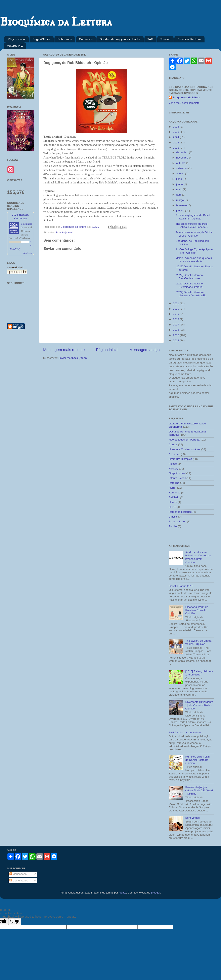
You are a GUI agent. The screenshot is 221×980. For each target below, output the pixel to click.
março (180, 200)
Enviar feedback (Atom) (73, 358)
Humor (173, 502)
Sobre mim (65, 39)
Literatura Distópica (180, 459)
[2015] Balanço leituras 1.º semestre (199, 673)
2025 (176, 132)
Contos (173, 444)
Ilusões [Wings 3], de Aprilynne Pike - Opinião (194, 251)
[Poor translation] (15, 922)
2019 (176, 314)
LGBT (172, 507)
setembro (182, 168)
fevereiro (182, 205)
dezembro (183, 152)
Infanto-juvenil (65, 232)
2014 (176, 340)
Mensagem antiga (145, 350)
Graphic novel (177, 473)
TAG (150, 39)
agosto (181, 173)
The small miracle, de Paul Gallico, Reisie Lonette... (192, 225)
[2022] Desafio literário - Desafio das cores (190, 277)
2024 (176, 137)
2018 (176, 319)
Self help (174, 497)
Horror (173, 488)
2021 (176, 303)
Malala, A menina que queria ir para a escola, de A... (194, 260)
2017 (176, 325)
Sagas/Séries (41, 39)
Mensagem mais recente (64, 350)
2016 (176, 330)
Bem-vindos (192, 818)
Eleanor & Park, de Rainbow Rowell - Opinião (197, 610)
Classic (173, 517)
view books (28, 253)
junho (180, 184)
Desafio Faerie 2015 (181, 586)
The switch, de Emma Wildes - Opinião (198, 642)
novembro (183, 158)
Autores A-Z (15, 46)
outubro (181, 163)
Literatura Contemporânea (185, 449)
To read (165, 39)
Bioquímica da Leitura (56, 22)
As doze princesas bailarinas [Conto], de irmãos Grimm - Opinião (198, 557)
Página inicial (17, 39)
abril (179, 195)
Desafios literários (189, 39)
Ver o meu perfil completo (184, 103)
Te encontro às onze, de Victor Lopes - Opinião (194, 234)
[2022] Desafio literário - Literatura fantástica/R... (191, 294)
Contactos (86, 39)
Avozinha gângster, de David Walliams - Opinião (193, 217)
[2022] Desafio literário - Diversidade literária (190, 285)
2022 (176, 148)
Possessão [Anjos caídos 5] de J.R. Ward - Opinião (199, 790)
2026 (176, 127)
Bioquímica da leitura (187, 97)
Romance (175, 493)
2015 (176, 335)
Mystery (173, 469)
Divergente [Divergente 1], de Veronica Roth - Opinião (199, 705)
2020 (176, 309)
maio (180, 189)
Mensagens (18, 874)
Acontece (174, 454)
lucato (123, 893)
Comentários (19, 881)
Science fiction (178, 521)
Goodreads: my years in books (120, 39)
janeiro (181, 211)
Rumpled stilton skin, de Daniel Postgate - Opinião (198, 760)
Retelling (174, 483)
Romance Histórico (180, 512)
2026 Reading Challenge (20, 216)
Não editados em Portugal (184, 440)
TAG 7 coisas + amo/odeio (185, 732)
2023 (176, 143)
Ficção (173, 464)
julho (179, 179)
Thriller (173, 526)
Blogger (156, 893)
